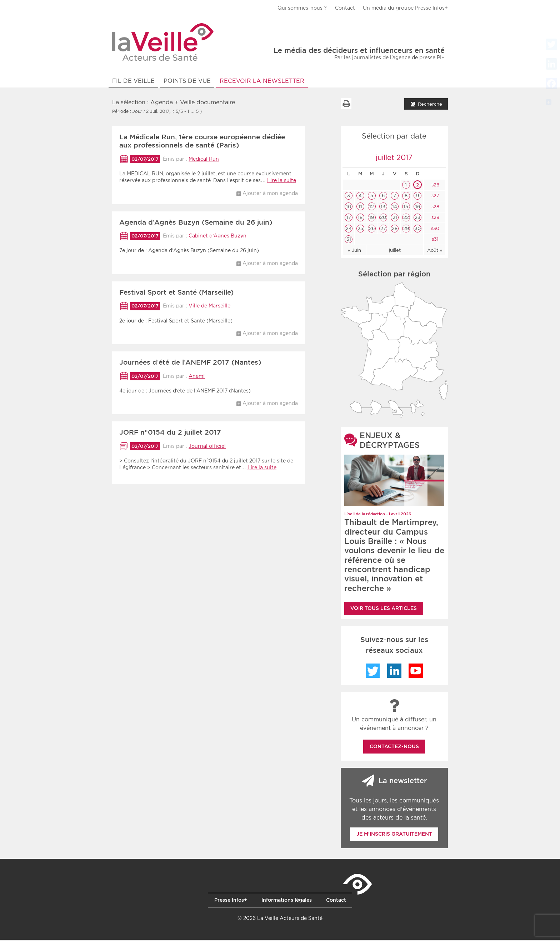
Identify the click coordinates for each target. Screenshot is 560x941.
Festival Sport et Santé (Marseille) (176, 293)
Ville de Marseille (209, 307)
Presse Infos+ (231, 901)
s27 (435, 197)
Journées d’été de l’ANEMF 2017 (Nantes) (190, 363)
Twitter (373, 672)
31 (349, 240)
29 (406, 229)
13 (383, 208)
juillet (395, 251)
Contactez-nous (394, 747)
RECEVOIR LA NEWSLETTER (262, 81)
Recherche (430, 105)
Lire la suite (282, 181)
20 (383, 218)
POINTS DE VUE (187, 81)
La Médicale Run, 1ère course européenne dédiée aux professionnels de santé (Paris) (202, 142)
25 (360, 229)
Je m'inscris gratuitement (394, 835)
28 (395, 229)
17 (349, 218)
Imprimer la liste (346, 105)
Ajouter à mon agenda (270, 194)
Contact (345, 8)
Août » (435, 251)
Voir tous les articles (384, 609)
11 (360, 208)
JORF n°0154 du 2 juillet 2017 (170, 433)
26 (372, 229)
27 (383, 229)
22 (406, 218)
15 (406, 208)
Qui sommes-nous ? (302, 8)
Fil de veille (133, 81)
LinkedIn (394, 672)
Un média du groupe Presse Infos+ (405, 8)
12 (372, 208)
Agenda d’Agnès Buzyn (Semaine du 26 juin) (196, 223)
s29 (435, 218)
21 (395, 218)
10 (349, 208)
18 (360, 218)
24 (349, 229)
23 (417, 218)
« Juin (354, 251)
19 (372, 218)
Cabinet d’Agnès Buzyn (217, 237)
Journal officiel (207, 447)
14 (395, 208)
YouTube (416, 672)
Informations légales (287, 901)
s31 (434, 240)
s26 (435, 186)
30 (418, 229)
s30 (434, 229)
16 (418, 208)
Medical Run (204, 160)
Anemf (197, 377)
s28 (435, 208)
